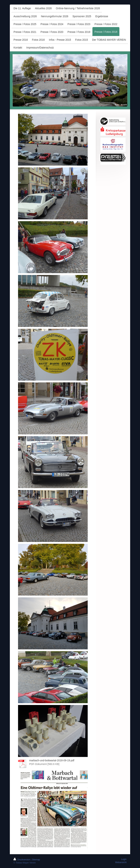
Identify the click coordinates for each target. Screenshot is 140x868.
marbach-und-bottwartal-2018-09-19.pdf (52, 760)
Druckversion (22, 860)
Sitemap (36, 860)
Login (124, 859)
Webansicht (121, 862)
